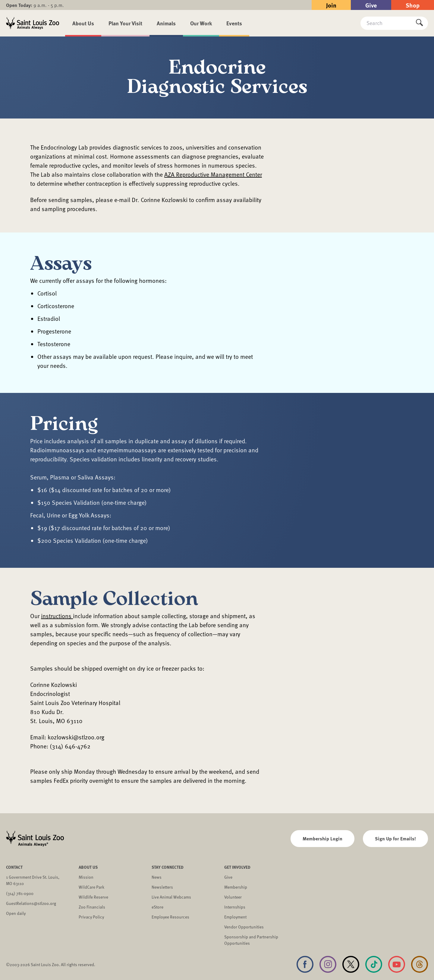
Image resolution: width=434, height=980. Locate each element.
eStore (157, 907)
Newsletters (162, 887)
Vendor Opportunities (244, 927)
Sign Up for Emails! (395, 838)
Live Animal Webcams (171, 897)
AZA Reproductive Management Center (213, 174)
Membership (236, 887)
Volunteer (233, 897)
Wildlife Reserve (93, 897)
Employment (235, 917)
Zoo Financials (92, 907)
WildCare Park (91, 887)
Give (371, 5)
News (157, 877)
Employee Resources (170, 917)
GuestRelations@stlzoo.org (31, 903)
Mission (86, 877)
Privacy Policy (91, 917)
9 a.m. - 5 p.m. (35, 5)
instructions (57, 616)
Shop (413, 5)
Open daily (16, 913)
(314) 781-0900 (20, 893)
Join (331, 5)
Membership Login (322, 838)
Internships (235, 907)
